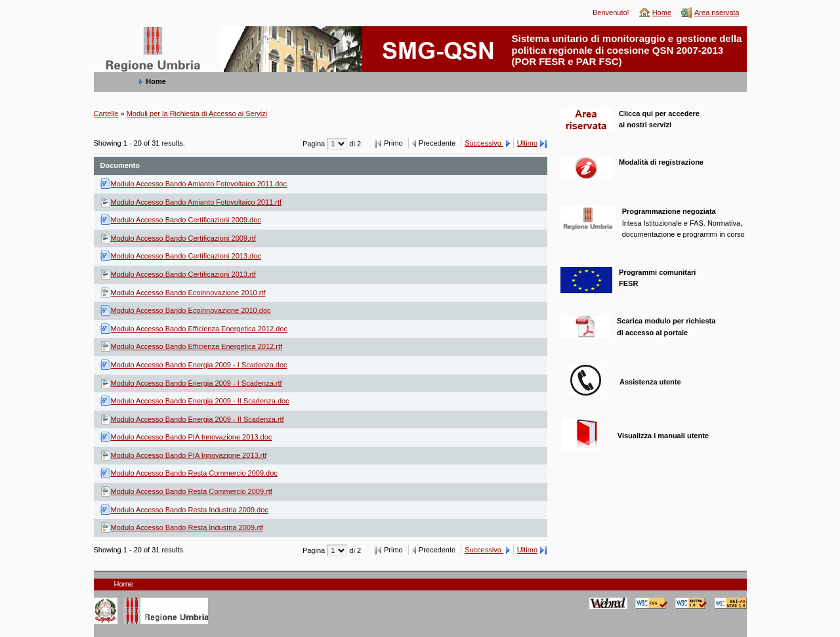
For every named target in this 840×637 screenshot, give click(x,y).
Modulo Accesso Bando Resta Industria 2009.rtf (187, 527)
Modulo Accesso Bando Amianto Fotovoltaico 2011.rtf (197, 202)
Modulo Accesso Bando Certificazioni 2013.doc (186, 256)
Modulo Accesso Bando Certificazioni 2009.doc (186, 220)
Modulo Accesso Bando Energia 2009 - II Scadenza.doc (200, 401)
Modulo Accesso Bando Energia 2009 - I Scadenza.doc (199, 365)
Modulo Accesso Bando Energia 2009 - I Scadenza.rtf (197, 383)
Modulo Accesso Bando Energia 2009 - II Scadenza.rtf (198, 419)
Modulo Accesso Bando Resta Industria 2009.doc (190, 510)
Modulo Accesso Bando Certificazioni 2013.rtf (183, 274)
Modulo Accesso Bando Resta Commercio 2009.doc (194, 473)
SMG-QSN (120, 33)
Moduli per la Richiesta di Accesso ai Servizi (197, 113)
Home (662, 12)
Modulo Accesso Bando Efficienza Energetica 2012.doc (199, 329)
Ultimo (527, 143)
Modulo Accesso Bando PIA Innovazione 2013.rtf (189, 455)
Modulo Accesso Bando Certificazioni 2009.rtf (183, 238)
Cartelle (106, 113)
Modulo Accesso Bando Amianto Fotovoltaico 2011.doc (199, 184)
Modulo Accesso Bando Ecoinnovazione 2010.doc (191, 310)
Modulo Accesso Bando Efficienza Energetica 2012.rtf (197, 346)
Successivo (484, 143)
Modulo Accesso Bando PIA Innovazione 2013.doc (192, 437)
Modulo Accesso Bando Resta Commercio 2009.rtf (192, 491)
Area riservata (717, 12)
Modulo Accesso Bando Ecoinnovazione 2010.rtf (188, 293)
